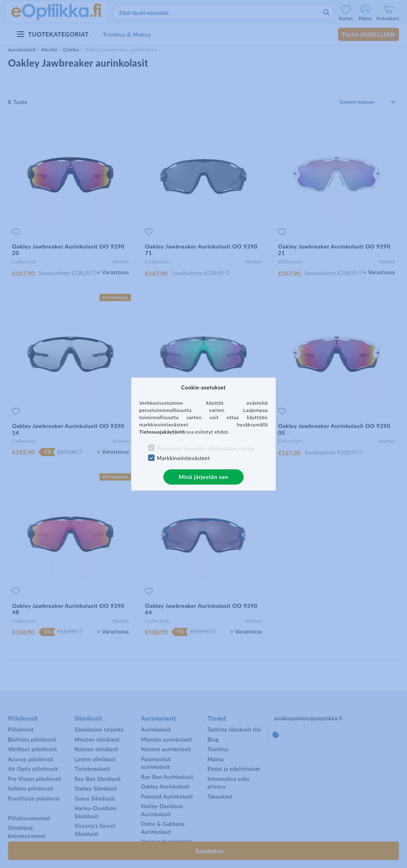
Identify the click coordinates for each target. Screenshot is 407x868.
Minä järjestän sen (203, 477)
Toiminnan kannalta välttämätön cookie (206, 448)
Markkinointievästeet (183, 458)
